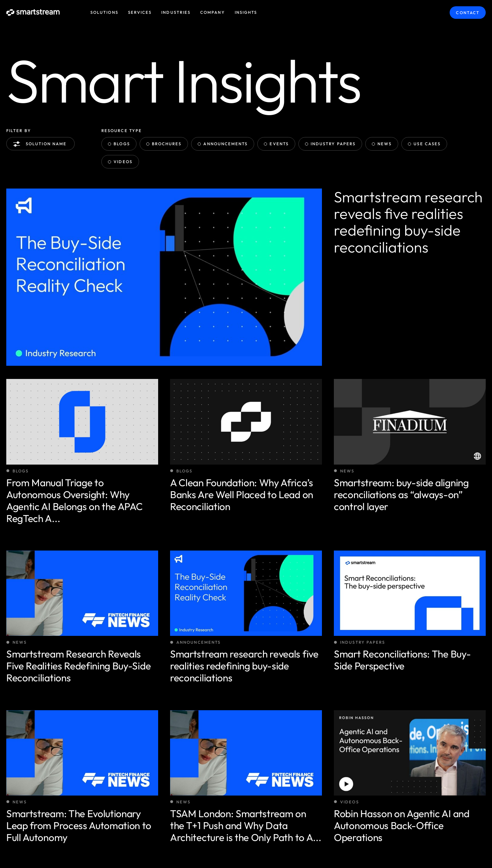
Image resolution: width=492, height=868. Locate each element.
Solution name (41, 144)
